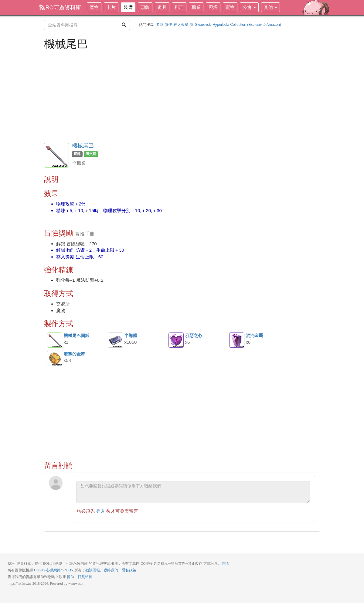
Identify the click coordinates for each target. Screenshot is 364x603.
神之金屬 (181, 25)
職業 (196, 7)
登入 (100, 511)
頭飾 (145, 7)
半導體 (115, 340)
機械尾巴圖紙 (55, 340)
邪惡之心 (176, 340)
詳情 (225, 563)
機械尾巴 (83, 146)
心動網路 (53, 570)
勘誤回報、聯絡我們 (102, 570)
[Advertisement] (182, 96)
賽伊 (168, 25)
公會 (249, 7)
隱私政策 (129, 570)
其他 (270, 7)
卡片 (111, 7)
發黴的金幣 (55, 358)
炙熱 (160, 25)
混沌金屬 (237, 340)
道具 (162, 7)
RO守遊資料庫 (60, 8)
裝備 (128, 7)
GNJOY (68, 570)
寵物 (230, 7)
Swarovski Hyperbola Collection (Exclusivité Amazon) (238, 25)
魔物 (94, 7)
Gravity (40, 570)
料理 (179, 7)
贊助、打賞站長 (80, 577)
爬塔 (213, 7)
